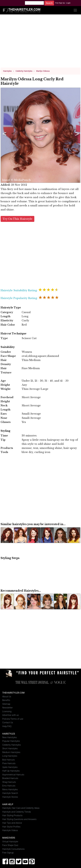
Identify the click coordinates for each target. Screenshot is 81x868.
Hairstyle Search (10, 792)
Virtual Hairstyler (10, 840)
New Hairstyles (10, 736)
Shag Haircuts (9, 781)
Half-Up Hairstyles (11, 770)
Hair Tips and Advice (12, 822)
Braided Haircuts (10, 777)
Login (68, 3)
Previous (4, 135)
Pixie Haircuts (9, 762)
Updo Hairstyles (10, 766)
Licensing (7, 710)
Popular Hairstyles (11, 740)
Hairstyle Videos (10, 829)
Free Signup (8, 852)
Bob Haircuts (8, 759)
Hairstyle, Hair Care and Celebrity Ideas (21, 807)
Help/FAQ (7, 725)
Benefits (6, 699)
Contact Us (8, 721)
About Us (7, 695)
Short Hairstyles (10, 748)
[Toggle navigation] (75, 10)
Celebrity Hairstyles (12, 744)
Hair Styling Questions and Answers (19, 818)
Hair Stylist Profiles (11, 826)
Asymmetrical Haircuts (13, 773)
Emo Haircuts (9, 785)
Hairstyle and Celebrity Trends (17, 811)
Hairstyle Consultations (13, 848)
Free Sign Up (60, 3)
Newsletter (7, 707)
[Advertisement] (41, 42)
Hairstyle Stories (10, 796)
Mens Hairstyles (10, 788)
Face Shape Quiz (10, 844)
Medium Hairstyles (11, 751)
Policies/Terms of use (13, 718)
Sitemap (6, 703)
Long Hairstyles (10, 755)
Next (76, 135)
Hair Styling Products (12, 814)
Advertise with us (11, 714)
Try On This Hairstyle (17, 218)
